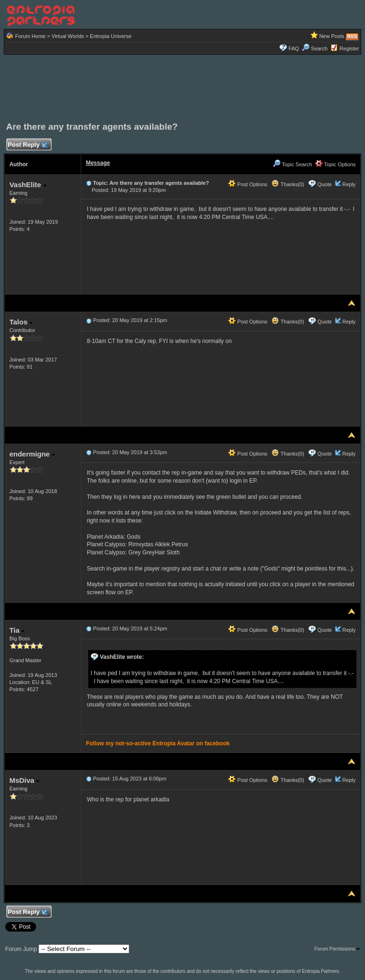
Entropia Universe (110, 36)
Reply (349, 184)
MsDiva (25, 780)
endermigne (32, 454)
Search (315, 48)
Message (98, 163)
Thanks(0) (288, 184)
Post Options (248, 184)
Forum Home (30, 36)
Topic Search (292, 164)
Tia (17, 630)
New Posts (332, 36)
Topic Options (336, 164)
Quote (325, 184)
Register (349, 48)
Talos (21, 322)
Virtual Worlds (67, 36)
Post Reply (28, 145)
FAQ (294, 48)
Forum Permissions (337, 949)
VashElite (28, 185)
